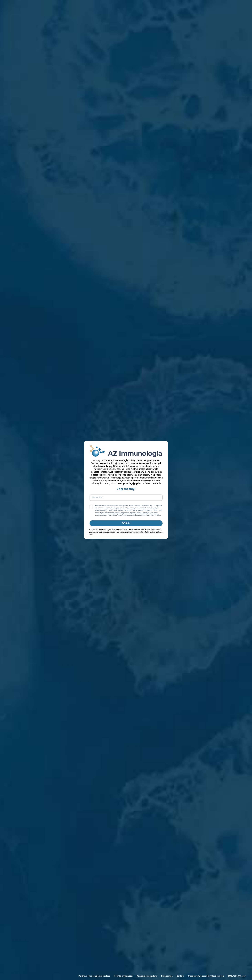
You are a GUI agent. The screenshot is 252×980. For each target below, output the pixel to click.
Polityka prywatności (123, 976)
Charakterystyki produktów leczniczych (206, 976)
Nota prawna (167, 976)
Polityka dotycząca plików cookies (94, 976)
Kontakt (180, 976)
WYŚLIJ (126, 523)
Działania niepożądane (147, 976)
